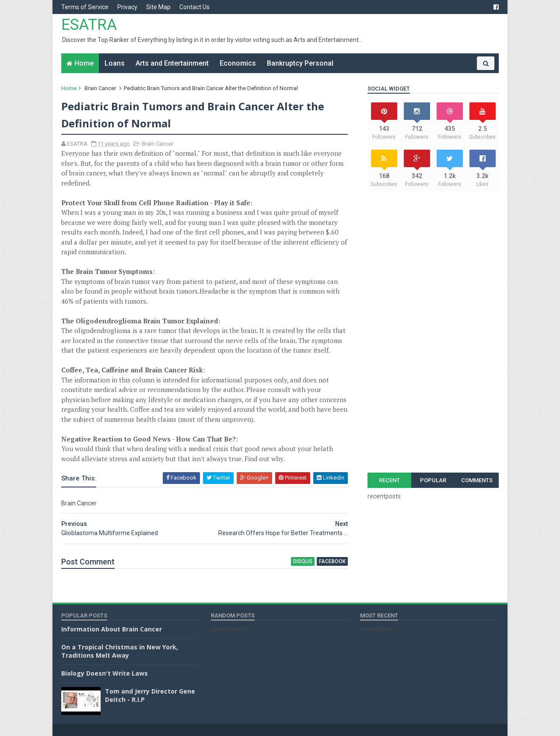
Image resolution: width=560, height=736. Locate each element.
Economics (238, 63)
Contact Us (194, 7)
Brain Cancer (100, 88)
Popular (433, 480)
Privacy (127, 7)
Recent (389, 480)
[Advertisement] (433, 333)
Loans (115, 63)
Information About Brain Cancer (112, 629)
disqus (303, 561)
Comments (477, 480)
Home (84, 63)
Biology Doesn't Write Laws (105, 673)
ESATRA (89, 25)
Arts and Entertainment (172, 63)
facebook (332, 561)
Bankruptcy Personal (300, 63)
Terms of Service (85, 7)
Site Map (158, 7)
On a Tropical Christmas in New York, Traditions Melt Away (120, 651)
